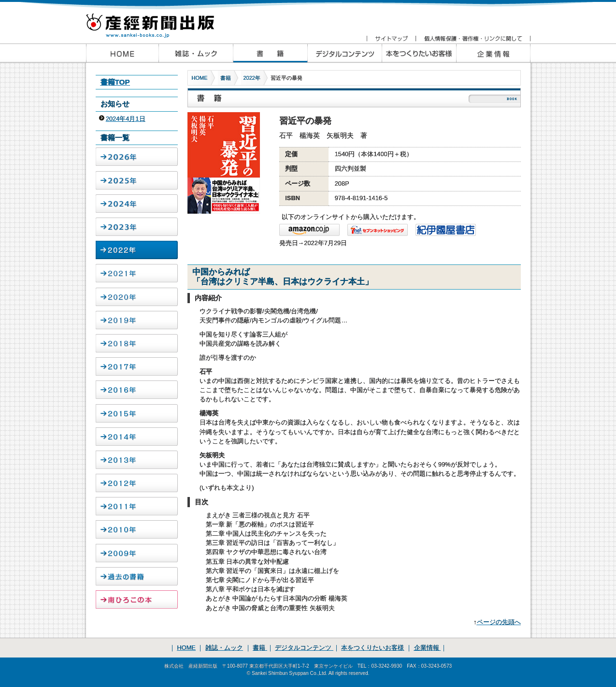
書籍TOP (115, 82)
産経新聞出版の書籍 (270, 53)
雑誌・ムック (224, 648)
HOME (200, 78)
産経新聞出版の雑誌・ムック (196, 53)
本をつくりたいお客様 (419, 53)
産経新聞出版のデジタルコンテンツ (344, 53)
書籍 (226, 78)
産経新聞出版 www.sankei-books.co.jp (158, 21)
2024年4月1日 (126, 119)
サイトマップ (391, 39)
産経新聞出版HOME (122, 53)
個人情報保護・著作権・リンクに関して (473, 39)
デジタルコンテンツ (304, 648)
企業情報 (493, 53)
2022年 (252, 78)
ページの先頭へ (499, 622)
